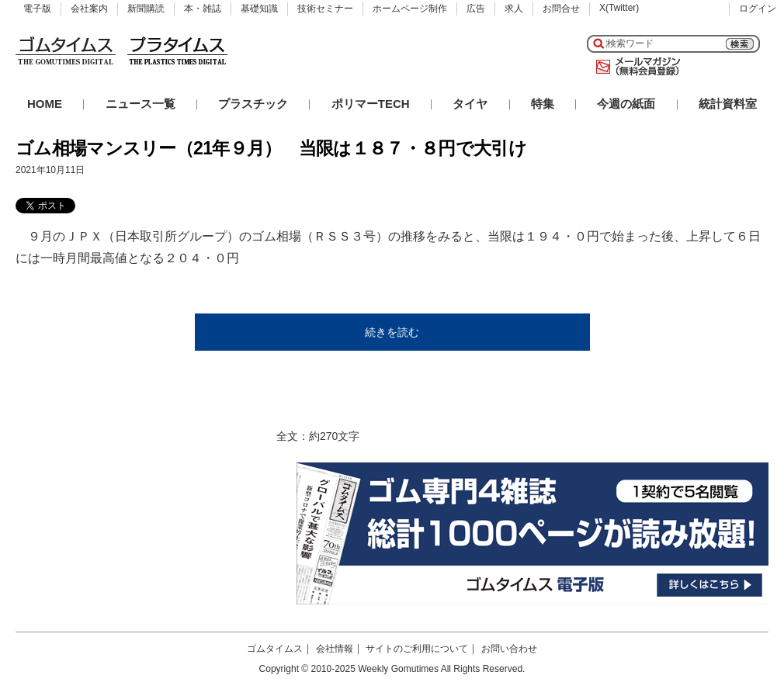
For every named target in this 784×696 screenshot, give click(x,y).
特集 (543, 104)
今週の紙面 (626, 104)
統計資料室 (728, 104)
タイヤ (470, 104)
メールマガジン (635, 67)
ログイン (758, 9)
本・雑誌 (203, 9)
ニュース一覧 (140, 104)
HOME (45, 104)
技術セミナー (325, 9)
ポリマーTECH (371, 104)
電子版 (37, 9)
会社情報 (335, 649)
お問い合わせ (509, 649)
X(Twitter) (619, 8)
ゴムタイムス (275, 649)
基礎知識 (259, 9)
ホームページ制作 (410, 9)
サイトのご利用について (417, 649)
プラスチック (253, 104)
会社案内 (89, 9)
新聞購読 (146, 9)
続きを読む (392, 332)
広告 (476, 9)
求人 (514, 9)
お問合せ (561, 9)
